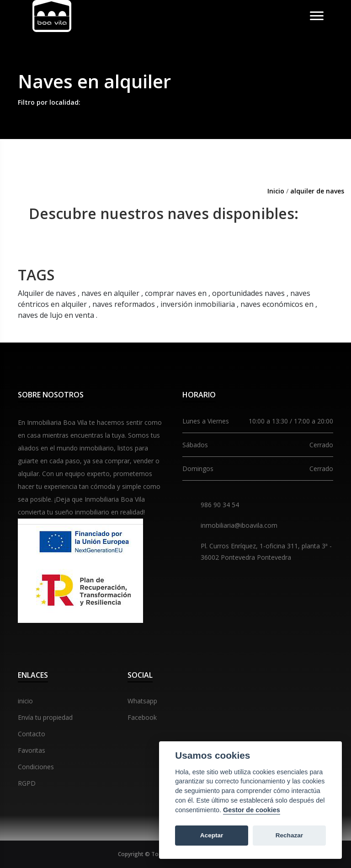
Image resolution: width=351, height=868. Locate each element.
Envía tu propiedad (45, 717)
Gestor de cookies (252, 810)
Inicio (276, 191)
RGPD (27, 783)
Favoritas (32, 750)
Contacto (32, 734)
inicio (25, 701)
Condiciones (36, 767)
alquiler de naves (317, 191)
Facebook (142, 717)
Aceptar (212, 835)
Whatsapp (142, 701)
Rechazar (289, 835)
